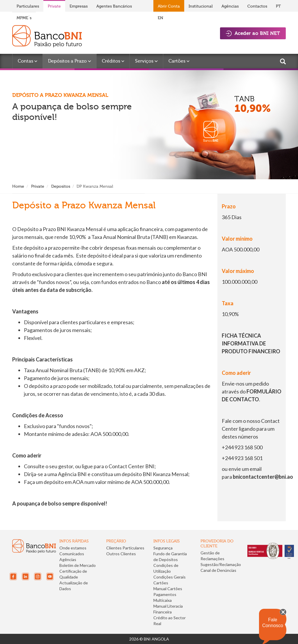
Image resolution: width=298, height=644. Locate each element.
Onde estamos (73, 548)
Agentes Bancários (114, 6)
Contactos (257, 6)
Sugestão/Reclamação (221, 564)
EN (160, 18)
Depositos (61, 186)
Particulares (28, 6)
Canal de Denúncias (218, 570)
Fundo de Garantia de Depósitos (170, 557)
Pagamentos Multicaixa (165, 597)
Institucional (201, 6)
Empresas (79, 6)
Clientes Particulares (125, 548)
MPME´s (24, 18)
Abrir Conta (169, 6)
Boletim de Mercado (78, 565)
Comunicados (72, 554)
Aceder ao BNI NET (253, 33)
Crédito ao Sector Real (170, 621)
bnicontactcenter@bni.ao (263, 477)
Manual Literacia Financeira (168, 609)
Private (54, 6)
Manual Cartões (168, 589)
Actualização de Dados (74, 586)
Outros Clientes (121, 554)
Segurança (163, 548)
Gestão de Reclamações (212, 556)
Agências (230, 6)
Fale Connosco (273, 623)
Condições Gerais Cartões (170, 580)
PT (278, 6)
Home (18, 186)
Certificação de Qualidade (73, 574)
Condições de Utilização (166, 568)
